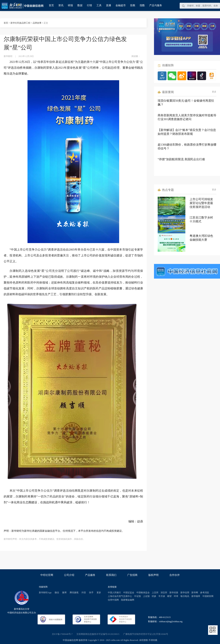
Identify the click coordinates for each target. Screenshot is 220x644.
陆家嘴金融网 (128, 600)
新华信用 (185, 593)
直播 (109, 5)
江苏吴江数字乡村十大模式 (201, 219)
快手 (91, 593)
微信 (57, 593)
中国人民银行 (114, 593)
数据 (80, 5)
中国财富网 (208, 596)
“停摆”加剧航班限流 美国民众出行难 (181, 159)
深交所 (164, 593)
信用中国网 (113, 600)
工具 (99, 5)
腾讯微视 (74, 593)
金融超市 (121, 5)
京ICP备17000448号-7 (62, 634)
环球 (176, 596)
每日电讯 (185, 596)
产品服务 (90, 575)
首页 (51, 5)
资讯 (61, 5)
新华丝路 (174, 593)
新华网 (195, 593)
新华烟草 (196, 596)
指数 (142, 5)
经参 (154, 596)
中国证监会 (129, 593)
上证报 (146, 596)
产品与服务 (156, 5)
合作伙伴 (175, 575)
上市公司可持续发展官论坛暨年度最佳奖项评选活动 (201, 203)
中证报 (137, 596)
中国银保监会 (143, 593)
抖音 (84, 593)
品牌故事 (37, 23)
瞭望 (169, 596)
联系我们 (111, 575)
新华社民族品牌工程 (20, 23)
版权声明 (153, 575)
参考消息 (205, 593)
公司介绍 (69, 575)
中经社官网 (47, 575)
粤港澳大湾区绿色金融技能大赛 (201, 238)
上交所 (155, 593)
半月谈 (162, 596)
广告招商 (132, 575)
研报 (70, 5)
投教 (133, 5)
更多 (214, 92)
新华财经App (45, 593)
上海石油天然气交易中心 (120, 596)
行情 (89, 5)
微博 (64, 593)
